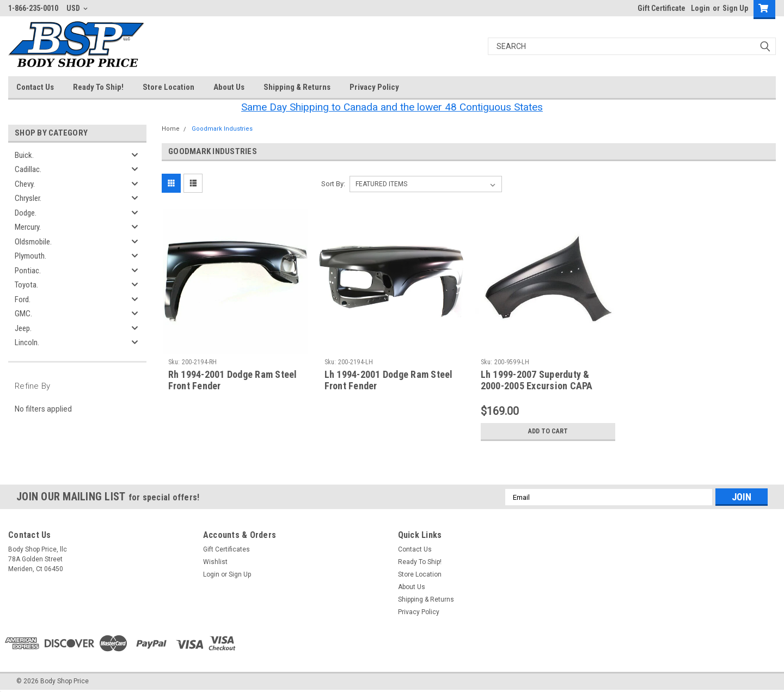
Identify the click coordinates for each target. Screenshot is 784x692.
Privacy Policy (374, 87)
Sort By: (333, 184)
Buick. (24, 155)
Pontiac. (28, 271)
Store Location (169, 87)
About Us (229, 87)
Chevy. (25, 184)
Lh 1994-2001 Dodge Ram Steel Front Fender (389, 380)
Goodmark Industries (222, 129)
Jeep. (23, 328)
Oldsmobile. (33, 242)
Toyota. (26, 285)
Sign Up (735, 8)
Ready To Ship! (98, 87)
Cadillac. (28, 169)
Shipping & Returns (297, 87)
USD (77, 8)
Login (700, 8)
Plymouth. (30, 256)
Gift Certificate (661, 8)
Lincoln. (27, 342)
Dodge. (26, 213)
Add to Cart (548, 431)
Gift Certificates (226, 549)
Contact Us (35, 87)
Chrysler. (28, 198)
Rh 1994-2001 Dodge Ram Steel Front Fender (233, 380)
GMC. (23, 314)
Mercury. (28, 227)
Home (171, 129)
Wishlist (215, 562)
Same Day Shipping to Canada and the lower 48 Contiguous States (392, 107)
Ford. (23, 299)
